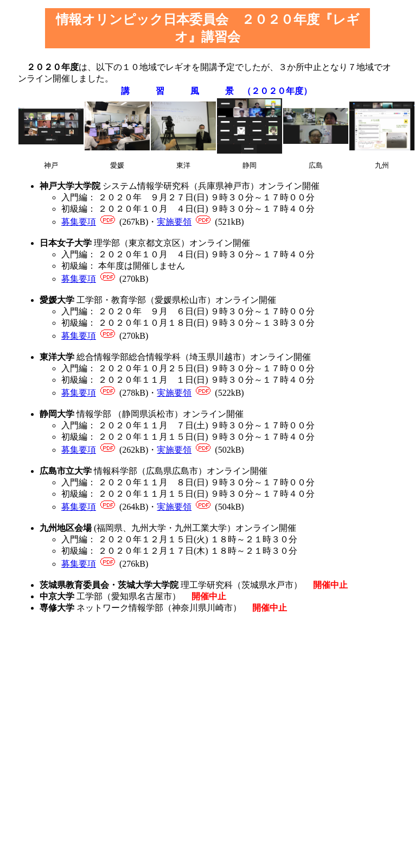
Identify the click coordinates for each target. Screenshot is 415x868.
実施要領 (174, 222)
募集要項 (79, 222)
